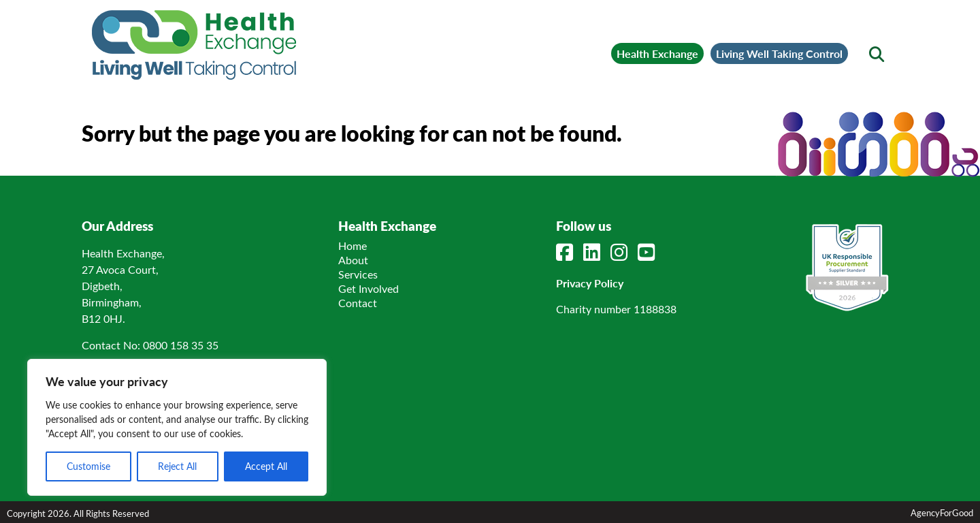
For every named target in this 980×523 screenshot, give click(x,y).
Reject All (177, 466)
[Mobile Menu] (110, 31)
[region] (177, 427)
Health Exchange (657, 53)
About (353, 260)
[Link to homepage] (194, 45)
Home (353, 245)
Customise (88, 466)
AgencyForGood (942, 512)
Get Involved (369, 288)
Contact (358, 303)
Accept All (266, 466)
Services (358, 274)
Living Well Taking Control (779, 53)
